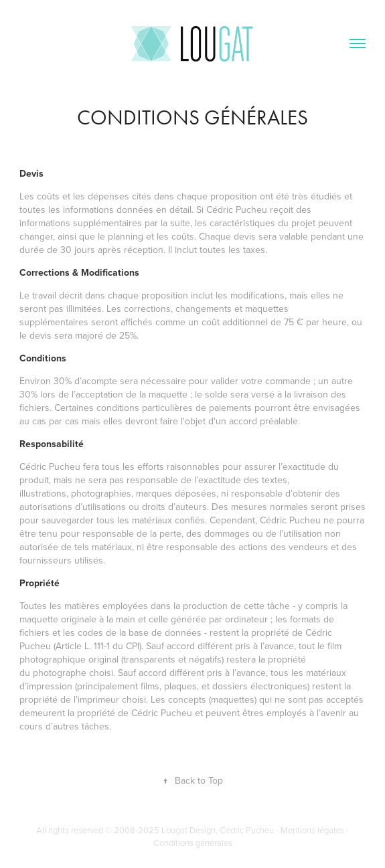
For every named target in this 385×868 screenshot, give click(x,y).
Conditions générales (193, 843)
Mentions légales (312, 830)
